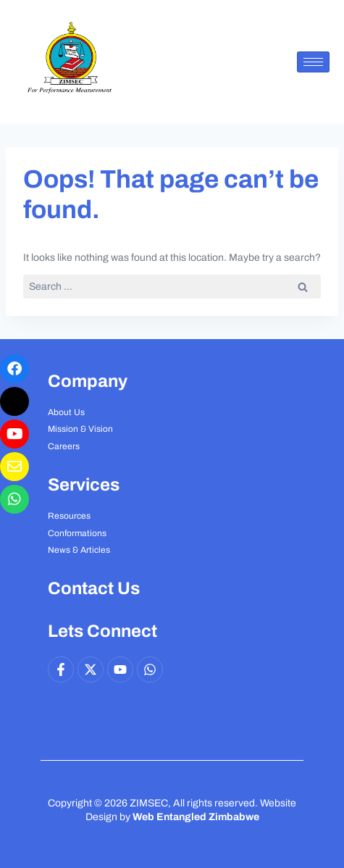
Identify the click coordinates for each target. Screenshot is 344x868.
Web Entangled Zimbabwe (196, 817)
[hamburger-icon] (313, 62)
